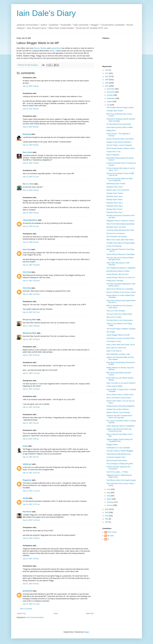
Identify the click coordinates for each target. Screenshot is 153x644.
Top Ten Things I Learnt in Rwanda (119, 145)
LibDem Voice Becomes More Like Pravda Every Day (119, 430)
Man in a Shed (28, 184)
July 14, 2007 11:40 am (31, 520)
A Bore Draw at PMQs (114, 386)
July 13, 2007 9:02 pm (31, 213)
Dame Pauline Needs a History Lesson (120, 148)
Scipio (25, 446)
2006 (107, 509)
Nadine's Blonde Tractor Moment (118, 412)
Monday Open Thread (114, 200)
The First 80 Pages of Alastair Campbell (121, 329)
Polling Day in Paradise (115, 281)
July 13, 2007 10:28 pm (31, 326)
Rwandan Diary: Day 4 (115, 196)
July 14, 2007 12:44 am (31, 407)
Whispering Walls (30, 320)
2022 (107, 70)
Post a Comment (26, 609)
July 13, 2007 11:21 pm (31, 373)
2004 (107, 516)
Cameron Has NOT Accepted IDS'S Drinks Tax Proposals (119, 417)
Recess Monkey (40, 48)
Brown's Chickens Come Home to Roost (121, 292)
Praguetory (27, 480)
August (110, 102)
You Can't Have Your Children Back (119, 314)
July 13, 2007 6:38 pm (31, 86)
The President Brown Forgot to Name (120, 108)
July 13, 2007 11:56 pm (31, 389)
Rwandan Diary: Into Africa (116, 227)
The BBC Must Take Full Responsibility (121, 243)
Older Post (90, 614)
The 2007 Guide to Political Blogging (120, 451)
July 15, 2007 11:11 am (31, 604)
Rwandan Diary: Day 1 (115, 212)
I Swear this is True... (114, 152)
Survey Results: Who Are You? (118, 274)
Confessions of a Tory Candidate (118, 448)
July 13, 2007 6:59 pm (31, 145)
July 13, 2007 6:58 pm (31, 127)
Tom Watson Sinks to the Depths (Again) (121, 480)
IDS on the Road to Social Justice (119, 398)
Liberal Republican (30, 220)
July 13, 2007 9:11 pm (31, 226)
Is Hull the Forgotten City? (116, 457)
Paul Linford (28, 152)
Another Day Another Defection (118, 409)
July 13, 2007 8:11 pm (31, 177)
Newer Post (22, 614)
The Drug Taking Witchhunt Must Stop (120, 230)
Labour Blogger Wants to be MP (118, 335)
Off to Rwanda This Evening (117, 237)
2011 (107, 73)
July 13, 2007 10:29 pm (31, 339)
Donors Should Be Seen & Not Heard (120, 139)
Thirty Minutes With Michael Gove (119, 454)
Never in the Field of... (114, 351)
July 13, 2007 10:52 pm (31, 355)
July (109, 105)
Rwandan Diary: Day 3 (115, 203)
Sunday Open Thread (114, 209)
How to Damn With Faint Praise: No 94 (120, 345)
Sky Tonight (111, 332)
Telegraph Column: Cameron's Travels (120, 221)
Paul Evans (27, 512)
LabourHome (56, 48)
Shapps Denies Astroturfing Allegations (121, 406)
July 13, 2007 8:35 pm (31, 190)
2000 (107, 522)
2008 (107, 83)
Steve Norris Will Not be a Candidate (120, 289)
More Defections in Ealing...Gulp (118, 354)
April (109, 496)
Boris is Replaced (113, 155)
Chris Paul (27, 250)
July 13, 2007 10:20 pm (31, 281)
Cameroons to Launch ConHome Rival (120, 338)
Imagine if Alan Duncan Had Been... (119, 142)
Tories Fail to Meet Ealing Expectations (121, 224)
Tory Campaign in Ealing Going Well (119, 464)
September (111, 98)
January (110, 505)
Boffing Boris (111, 131)
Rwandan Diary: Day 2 (115, 206)
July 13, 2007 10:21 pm (31, 294)
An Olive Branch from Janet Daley (119, 124)
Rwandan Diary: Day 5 (115, 187)
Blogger (86, 632)
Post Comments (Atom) (35, 617)
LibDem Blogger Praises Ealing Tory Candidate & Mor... (119, 440)
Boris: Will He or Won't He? (116, 348)
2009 (107, 80)
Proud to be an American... (116, 233)
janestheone (28, 591)
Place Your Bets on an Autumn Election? (121, 383)
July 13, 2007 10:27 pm (31, 312)
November (111, 92)
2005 (107, 513)
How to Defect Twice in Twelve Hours (120, 395)
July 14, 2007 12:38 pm (31, 538)
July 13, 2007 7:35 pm (31, 163)
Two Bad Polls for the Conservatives (120, 320)
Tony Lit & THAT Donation (116, 311)
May (109, 493)
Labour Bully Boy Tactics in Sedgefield (120, 426)
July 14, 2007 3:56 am (31, 439)
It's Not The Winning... (114, 246)
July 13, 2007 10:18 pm (31, 265)
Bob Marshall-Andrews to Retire (118, 271)
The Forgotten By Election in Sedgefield (121, 268)
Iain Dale (110, 536)
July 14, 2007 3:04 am (31, 423)
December (111, 89)
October (110, 95)
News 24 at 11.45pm (114, 317)
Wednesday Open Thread (116, 184)
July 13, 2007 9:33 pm (31, 242)
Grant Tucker (112, 532)
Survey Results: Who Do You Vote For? (121, 278)
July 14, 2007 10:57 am (31, 473)
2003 (107, 519)
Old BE (25, 498)
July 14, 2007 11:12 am (31, 491)
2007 (107, 86)
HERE (52, 51)
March (109, 499)
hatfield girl (27, 464)
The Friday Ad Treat (114, 341)
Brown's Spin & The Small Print (118, 190)
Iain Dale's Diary (46, 13)
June (109, 489)
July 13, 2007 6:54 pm (31, 109)
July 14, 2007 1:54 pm (31, 559)
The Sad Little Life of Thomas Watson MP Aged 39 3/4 (120, 259)
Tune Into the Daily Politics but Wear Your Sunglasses (120, 180)
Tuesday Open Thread (115, 111)
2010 (107, 77)
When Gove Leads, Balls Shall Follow (120, 240)
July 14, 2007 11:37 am (31, 504)
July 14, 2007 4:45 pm (31, 584)
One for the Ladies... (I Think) (117, 472)
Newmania (27, 134)
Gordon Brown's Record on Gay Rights (121, 254)
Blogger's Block (112, 445)
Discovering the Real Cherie (117, 461)
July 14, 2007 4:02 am (31, 457)
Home (56, 614)
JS (108, 539)
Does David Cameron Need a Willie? (120, 127)
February (110, 502)
